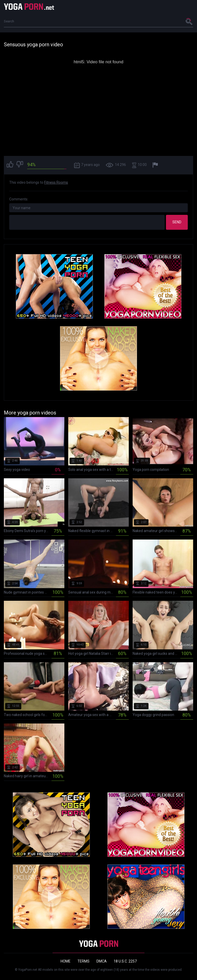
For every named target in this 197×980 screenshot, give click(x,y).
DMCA (102, 961)
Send (177, 222)
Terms (83, 961)
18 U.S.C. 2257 (125, 961)
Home (66, 961)
